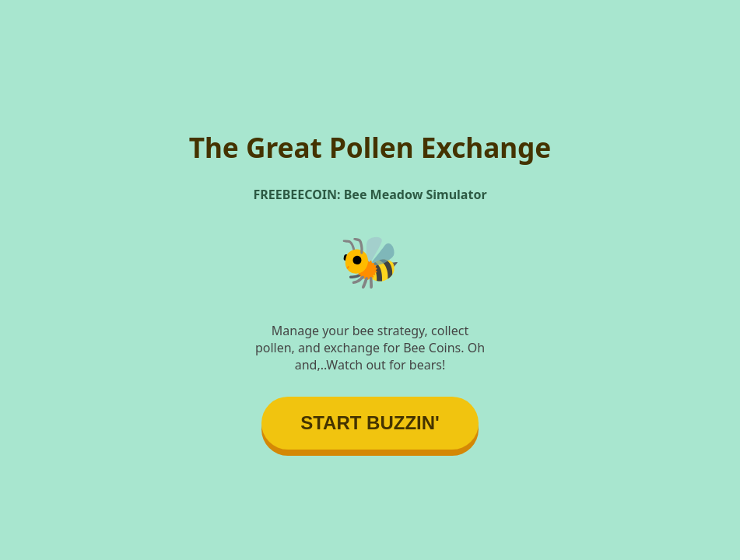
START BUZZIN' (370, 423)
